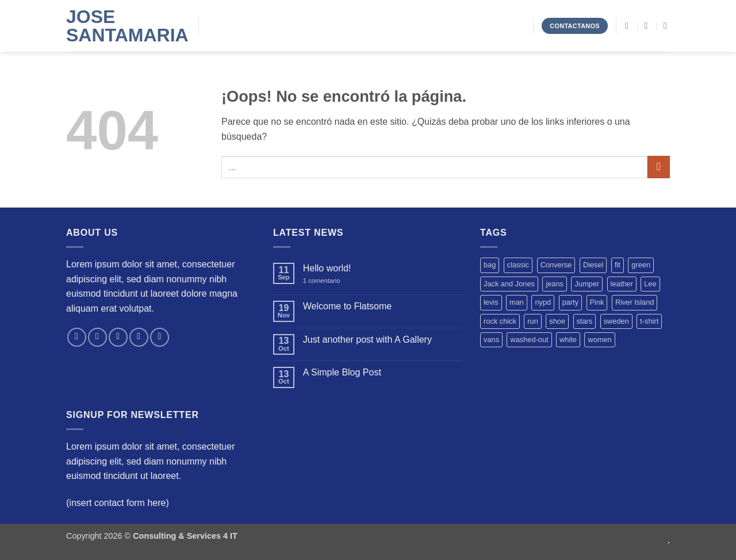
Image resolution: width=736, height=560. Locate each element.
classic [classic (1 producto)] (518, 265)
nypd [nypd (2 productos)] (543, 302)
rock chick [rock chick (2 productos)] (500, 321)
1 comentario (330, 281)
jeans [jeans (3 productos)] (555, 284)
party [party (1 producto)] (570, 302)
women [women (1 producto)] (599, 340)
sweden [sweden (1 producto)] (616, 321)
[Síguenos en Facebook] (77, 337)
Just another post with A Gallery (367, 340)
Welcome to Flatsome (347, 306)
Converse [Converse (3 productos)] (556, 265)
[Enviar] (659, 167)
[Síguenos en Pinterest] (160, 337)
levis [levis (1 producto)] (491, 302)
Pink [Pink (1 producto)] (597, 302)
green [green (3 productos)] (641, 265)
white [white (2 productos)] (568, 340)
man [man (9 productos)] (517, 302)
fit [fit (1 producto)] (618, 265)
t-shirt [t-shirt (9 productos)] (649, 321)
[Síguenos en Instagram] (97, 337)
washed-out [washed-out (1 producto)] (529, 340)
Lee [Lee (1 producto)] (650, 284)
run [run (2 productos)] (533, 321)
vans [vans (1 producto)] (491, 340)
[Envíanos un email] (139, 337)
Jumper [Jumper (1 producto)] (587, 284)
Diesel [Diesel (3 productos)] (593, 265)
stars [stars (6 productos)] (585, 321)
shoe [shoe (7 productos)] (557, 321)
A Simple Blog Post (342, 372)
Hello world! (327, 268)
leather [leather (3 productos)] (622, 284)
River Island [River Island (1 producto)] (635, 302)
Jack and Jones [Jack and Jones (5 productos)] (509, 284)
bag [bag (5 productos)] (490, 265)
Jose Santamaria (124, 26)
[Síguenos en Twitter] (118, 337)
